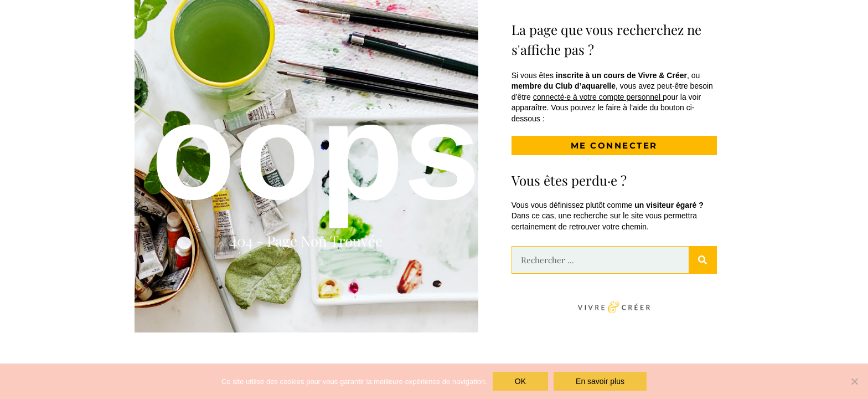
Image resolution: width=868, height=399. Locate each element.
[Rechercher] (702, 260)
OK (520, 381)
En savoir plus (600, 381)
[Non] (854, 381)
